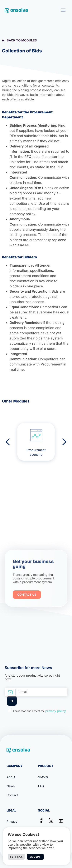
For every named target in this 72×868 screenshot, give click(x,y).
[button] (63, 10)
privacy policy (56, 711)
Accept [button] (35, 857)
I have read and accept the (40, 711)
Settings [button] (16, 857)
